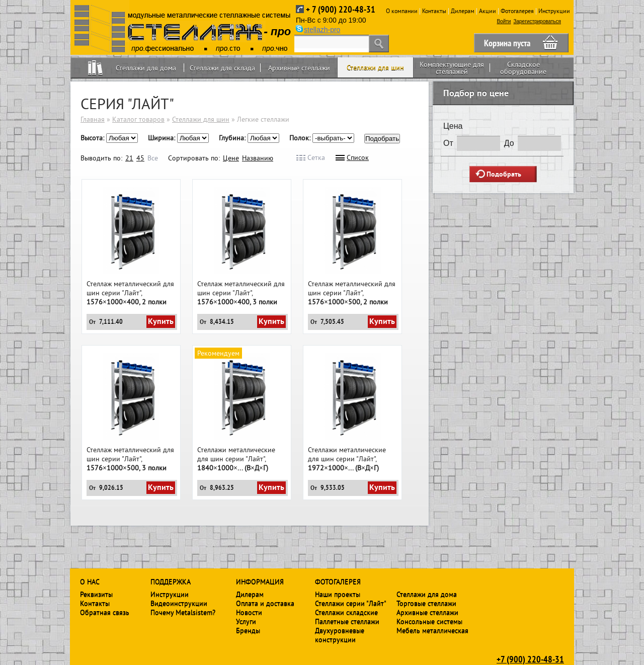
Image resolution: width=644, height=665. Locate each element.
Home (95, 68)
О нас (90, 581)
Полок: (301, 138)
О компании (402, 11)
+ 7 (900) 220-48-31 (341, 9)
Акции (488, 11)
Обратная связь (105, 612)
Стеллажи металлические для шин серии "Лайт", (236, 459)
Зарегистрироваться (537, 21)
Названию (258, 158)
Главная (93, 119)
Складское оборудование (523, 68)
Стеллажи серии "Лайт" (351, 603)
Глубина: (233, 138)
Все (153, 158)
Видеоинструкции (179, 603)
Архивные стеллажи (299, 68)
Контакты (434, 11)
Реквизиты (96, 594)
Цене (231, 158)
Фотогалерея (517, 11)
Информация (260, 581)
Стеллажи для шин (375, 67)
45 (140, 158)
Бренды (248, 630)
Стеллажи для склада (222, 68)
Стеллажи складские (346, 612)
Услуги (246, 621)
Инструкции (554, 11)
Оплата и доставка (265, 603)
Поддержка (171, 581)
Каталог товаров (138, 119)
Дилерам (463, 11)
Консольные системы (429, 621)
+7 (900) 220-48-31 (530, 659)
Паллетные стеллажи (347, 621)
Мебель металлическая (432, 630)
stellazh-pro (322, 30)
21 (129, 158)
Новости (249, 612)
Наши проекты (338, 594)
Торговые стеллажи (426, 603)
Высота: (93, 138)
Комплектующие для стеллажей (452, 68)
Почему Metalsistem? (183, 612)
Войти (504, 21)
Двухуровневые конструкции (340, 635)
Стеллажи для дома (146, 68)
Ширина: (163, 138)
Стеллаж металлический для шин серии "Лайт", (130, 293)
